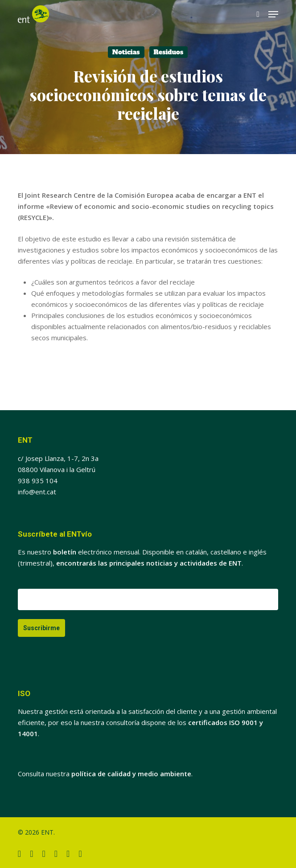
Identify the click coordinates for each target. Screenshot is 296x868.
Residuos (169, 52)
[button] (273, 14)
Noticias (126, 52)
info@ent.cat (37, 492)
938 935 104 (38, 481)
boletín (65, 552)
